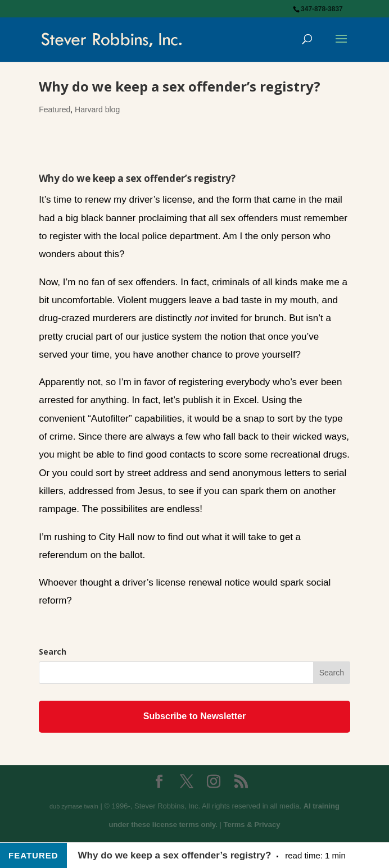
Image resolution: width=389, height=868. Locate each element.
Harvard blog (97, 109)
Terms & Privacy (252, 824)
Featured (55, 109)
